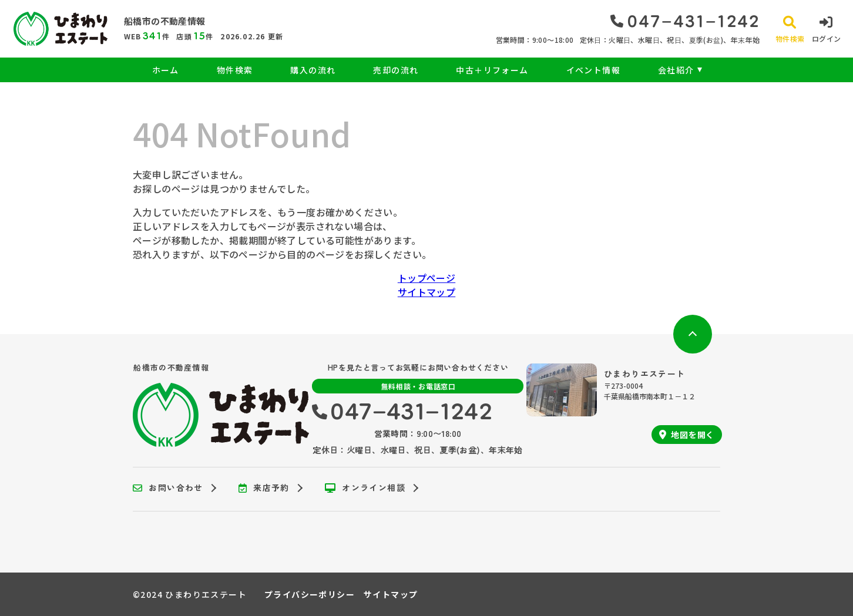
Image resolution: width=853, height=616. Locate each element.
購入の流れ (313, 70)
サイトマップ (426, 292)
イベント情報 (593, 70)
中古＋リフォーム (492, 70)
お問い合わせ (168, 488)
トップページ (426, 278)
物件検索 (235, 70)
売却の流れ (396, 70)
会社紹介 (676, 70)
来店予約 (264, 488)
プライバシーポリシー (310, 594)
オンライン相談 (365, 488)
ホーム (166, 70)
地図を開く (687, 435)
